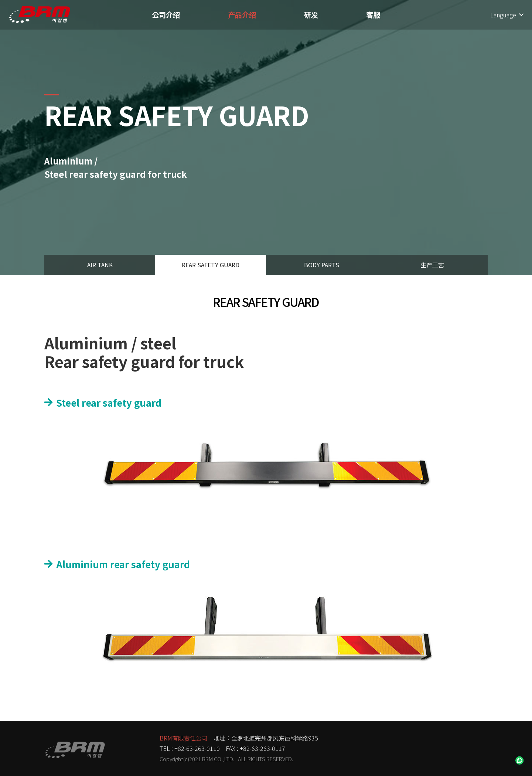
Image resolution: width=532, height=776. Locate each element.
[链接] (40, 15)
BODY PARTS (322, 265)
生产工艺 (432, 265)
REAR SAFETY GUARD (211, 265)
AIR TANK (100, 265)
